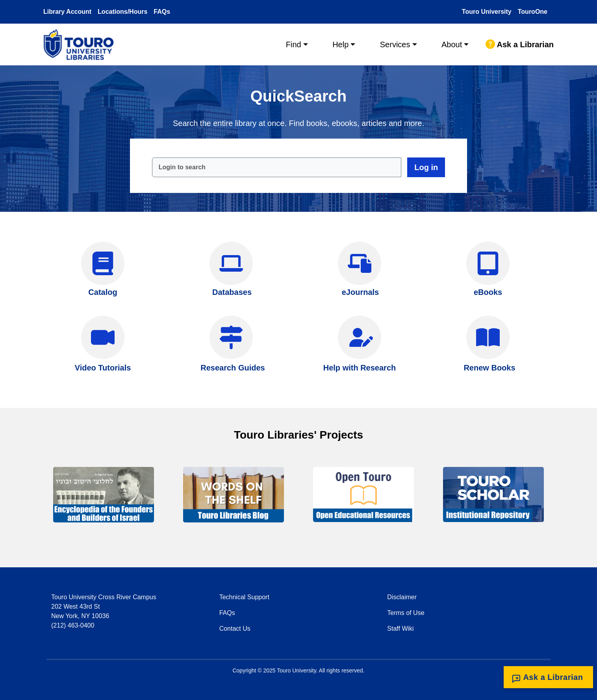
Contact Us (235, 629)
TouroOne (533, 12)
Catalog (103, 292)
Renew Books (489, 368)
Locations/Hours (122, 12)
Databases (232, 292)
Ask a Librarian (520, 44)
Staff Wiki (400, 629)
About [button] (452, 44)
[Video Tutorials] (103, 337)
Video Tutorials (103, 368)
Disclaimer (402, 597)
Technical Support (244, 597)
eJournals (360, 292)
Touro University (487, 12)
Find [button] (294, 44)
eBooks (488, 292)
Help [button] (340, 44)
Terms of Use (406, 613)
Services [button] (395, 44)
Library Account (67, 12)
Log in (426, 167)
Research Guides (233, 368)
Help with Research (360, 368)
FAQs (162, 12)
